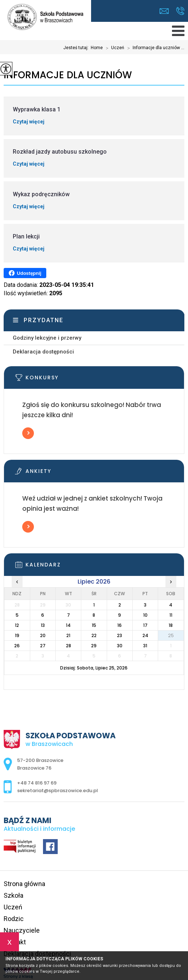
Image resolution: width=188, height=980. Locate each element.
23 (120, 635)
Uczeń (113, 48)
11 (171, 615)
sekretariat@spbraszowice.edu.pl (164, 11)
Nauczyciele (22, 930)
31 (145, 646)
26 (17, 646)
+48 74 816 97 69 (180, 11)
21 (68, 635)
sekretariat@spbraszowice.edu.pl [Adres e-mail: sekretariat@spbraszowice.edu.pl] (58, 791)
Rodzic (14, 919)
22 (94, 635)
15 (94, 625)
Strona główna (24, 884)
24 (145, 635)
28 (68, 646)
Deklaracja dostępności (43, 352)
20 (43, 635)
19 (17, 635)
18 (171, 625)
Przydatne (44, 320)
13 (43, 625)
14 (68, 625)
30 (120, 646)
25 (171, 635)
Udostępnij (25, 273)
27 (43, 646)
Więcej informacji (28, 433)
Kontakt (15, 942)
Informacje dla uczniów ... (154, 48)
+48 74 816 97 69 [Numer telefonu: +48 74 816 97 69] (37, 783)
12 (17, 625)
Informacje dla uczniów (68, 75)
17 (145, 625)
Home (97, 48)
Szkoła (13, 895)
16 (120, 625)
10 (145, 615)
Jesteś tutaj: (77, 48)
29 (94, 646)
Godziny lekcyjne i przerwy (47, 338)
